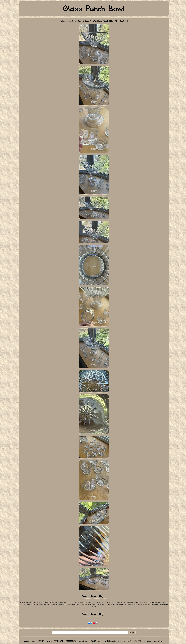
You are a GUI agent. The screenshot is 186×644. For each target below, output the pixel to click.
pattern (49, 641)
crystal (84, 640)
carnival (110, 640)
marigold (147, 641)
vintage (71, 640)
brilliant (58, 641)
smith (41, 641)
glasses (27, 641)
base (93, 641)
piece (100, 641)
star (120, 642)
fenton (34, 642)
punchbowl (158, 641)
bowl (137, 640)
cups (127, 640)
